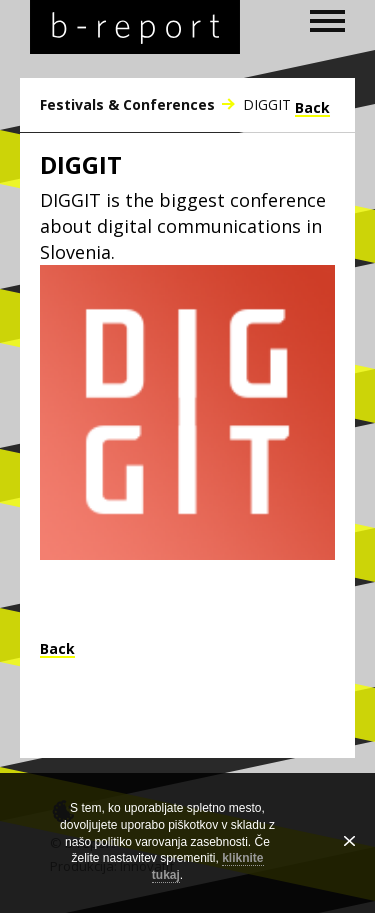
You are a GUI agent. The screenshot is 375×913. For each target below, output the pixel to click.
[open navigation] (327, 21)
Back (312, 109)
